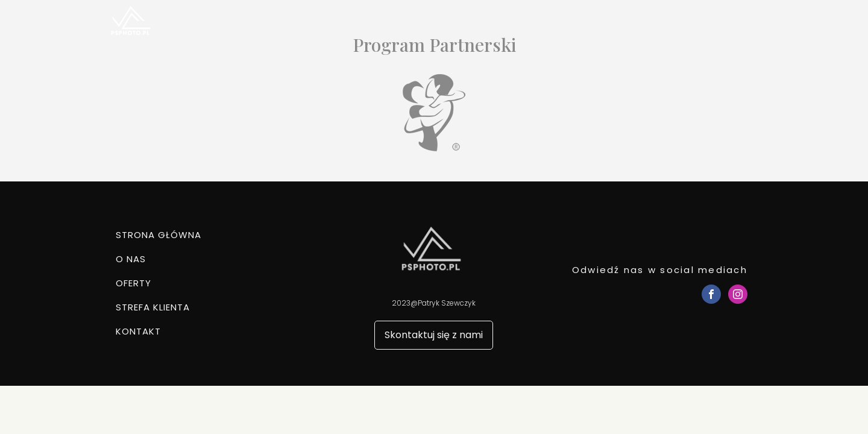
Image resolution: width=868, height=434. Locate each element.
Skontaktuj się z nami (434, 335)
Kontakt (728, 24)
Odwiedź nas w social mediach (660, 270)
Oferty (582, 24)
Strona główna (456, 24)
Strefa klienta (653, 24)
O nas (528, 24)
